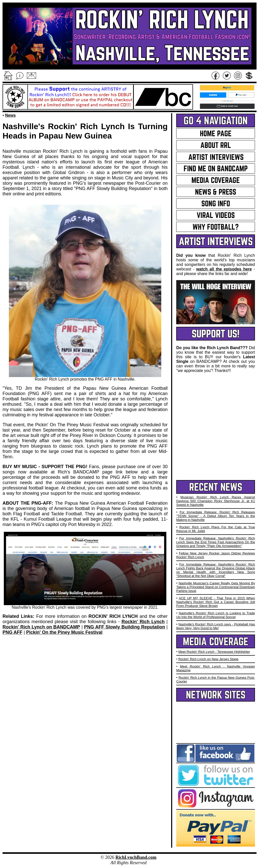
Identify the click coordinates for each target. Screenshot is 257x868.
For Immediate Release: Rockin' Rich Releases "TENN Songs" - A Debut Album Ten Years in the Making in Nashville (216, 516)
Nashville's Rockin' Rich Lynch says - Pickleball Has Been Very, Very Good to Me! (216, 626)
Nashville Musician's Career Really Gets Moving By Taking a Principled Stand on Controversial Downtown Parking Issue (216, 587)
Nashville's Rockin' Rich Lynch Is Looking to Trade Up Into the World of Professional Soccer (216, 615)
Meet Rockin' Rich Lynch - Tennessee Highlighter (214, 652)
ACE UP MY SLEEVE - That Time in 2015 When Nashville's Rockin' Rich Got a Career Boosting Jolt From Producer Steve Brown (216, 602)
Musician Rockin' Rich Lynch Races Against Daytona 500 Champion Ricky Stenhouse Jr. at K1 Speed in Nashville (216, 501)
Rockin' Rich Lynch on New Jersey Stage (208, 659)
